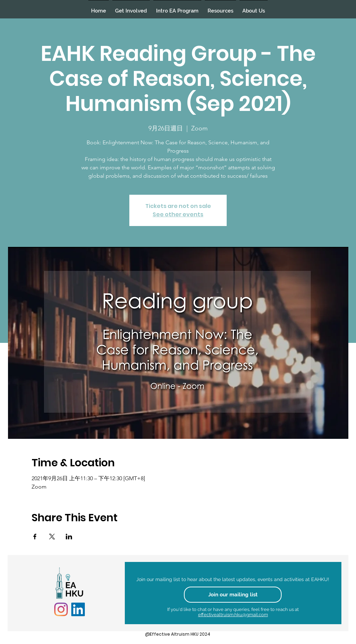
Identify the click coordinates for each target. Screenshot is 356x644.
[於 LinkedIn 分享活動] (69, 537)
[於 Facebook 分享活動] (35, 537)
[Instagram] (61, 609)
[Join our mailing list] (233, 595)
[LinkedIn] (78, 609)
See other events (178, 214)
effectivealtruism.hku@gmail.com (233, 615)
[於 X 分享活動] (52, 537)
